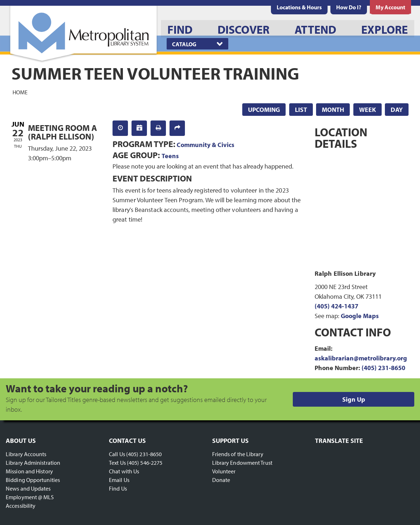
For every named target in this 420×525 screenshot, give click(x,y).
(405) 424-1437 (337, 306)
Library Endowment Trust (242, 463)
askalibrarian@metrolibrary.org (361, 358)
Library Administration (33, 463)
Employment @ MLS (30, 497)
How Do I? (349, 7)
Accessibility (21, 506)
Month (333, 110)
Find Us (118, 488)
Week (367, 110)
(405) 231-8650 (383, 368)
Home (20, 92)
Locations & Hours (299, 7)
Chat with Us (124, 471)
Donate (221, 480)
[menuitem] (299, 7)
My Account (390, 7)
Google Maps (360, 316)
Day (397, 110)
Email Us (119, 480)
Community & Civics (206, 145)
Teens (170, 156)
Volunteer (224, 471)
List (301, 110)
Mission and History (29, 471)
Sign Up (354, 399)
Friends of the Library (238, 454)
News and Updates (28, 488)
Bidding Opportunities (33, 480)
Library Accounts (26, 454)
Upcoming (264, 110)
